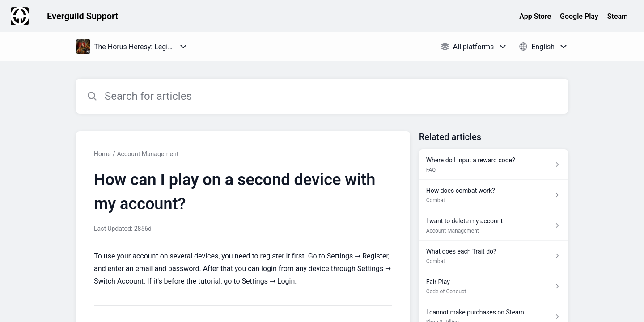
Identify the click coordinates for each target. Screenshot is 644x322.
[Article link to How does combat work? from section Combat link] (494, 195)
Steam (618, 16)
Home (102, 154)
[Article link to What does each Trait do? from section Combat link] (494, 256)
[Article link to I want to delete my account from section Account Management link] (494, 225)
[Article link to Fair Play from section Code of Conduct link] (494, 286)
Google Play (579, 16)
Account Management (148, 154)
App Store (535, 16)
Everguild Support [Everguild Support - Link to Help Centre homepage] (83, 16)
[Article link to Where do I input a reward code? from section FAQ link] (494, 165)
